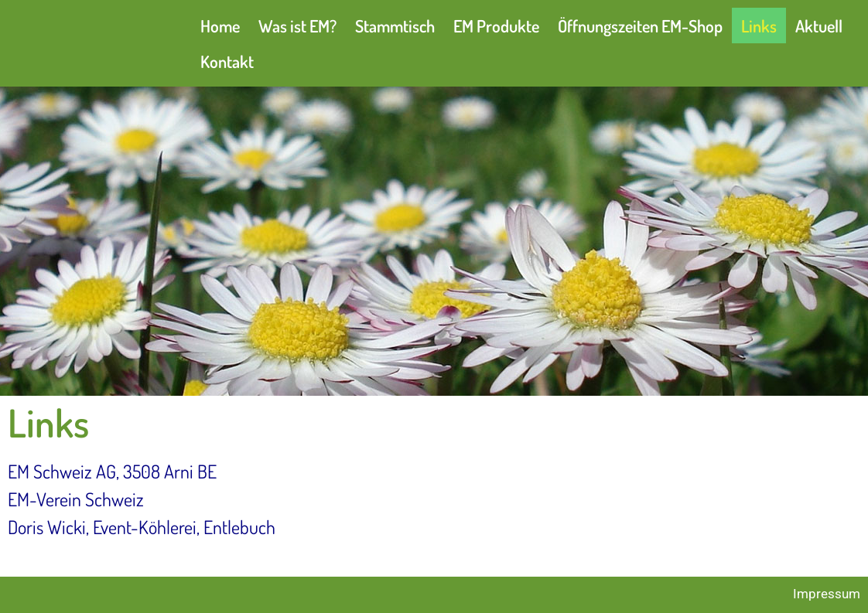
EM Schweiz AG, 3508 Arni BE (112, 471)
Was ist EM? (297, 26)
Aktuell (819, 26)
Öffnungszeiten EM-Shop (640, 26)
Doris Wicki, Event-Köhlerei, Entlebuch (142, 527)
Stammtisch (395, 26)
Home (220, 26)
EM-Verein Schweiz (76, 499)
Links (759, 26)
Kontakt (227, 61)
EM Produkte (496, 26)
